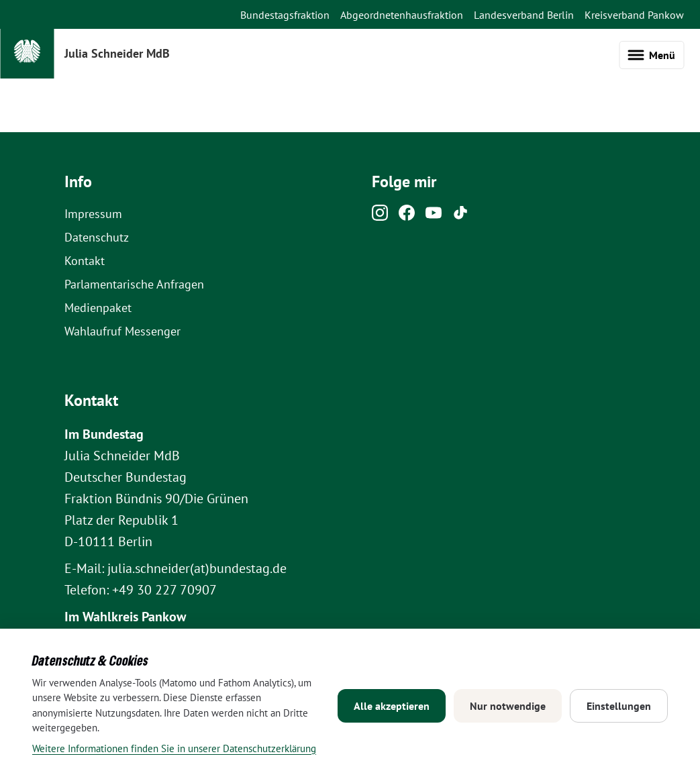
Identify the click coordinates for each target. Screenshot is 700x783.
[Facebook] (407, 216)
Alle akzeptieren (392, 706)
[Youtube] (434, 216)
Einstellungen (619, 706)
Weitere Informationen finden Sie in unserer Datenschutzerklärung (174, 748)
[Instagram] (380, 216)
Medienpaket (98, 308)
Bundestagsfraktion (285, 15)
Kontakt (85, 261)
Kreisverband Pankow (634, 15)
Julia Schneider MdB (117, 53)
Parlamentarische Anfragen (134, 284)
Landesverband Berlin (524, 15)
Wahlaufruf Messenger (122, 331)
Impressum (93, 214)
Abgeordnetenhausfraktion (402, 15)
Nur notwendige (508, 706)
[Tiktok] (460, 216)
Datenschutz (97, 237)
